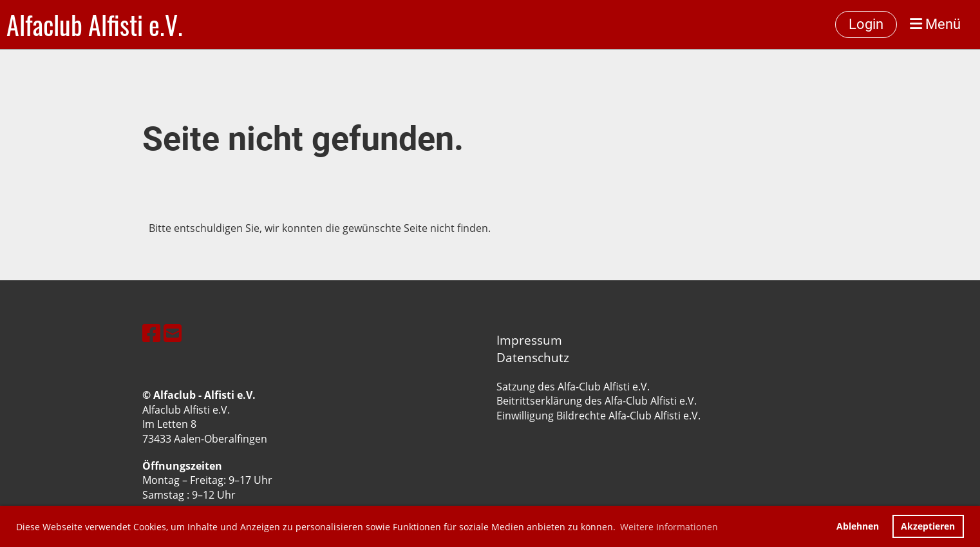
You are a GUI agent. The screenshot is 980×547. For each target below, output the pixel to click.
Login (866, 24)
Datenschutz (533, 357)
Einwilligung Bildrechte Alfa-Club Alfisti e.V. (598, 416)
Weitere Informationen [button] (669, 527)
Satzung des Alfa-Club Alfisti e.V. (573, 387)
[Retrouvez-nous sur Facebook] (151, 333)
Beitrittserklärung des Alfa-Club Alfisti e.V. (597, 401)
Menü (935, 24)
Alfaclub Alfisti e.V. (95, 24)
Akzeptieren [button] (928, 526)
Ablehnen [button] (858, 526)
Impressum (529, 340)
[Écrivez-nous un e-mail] (173, 333)
